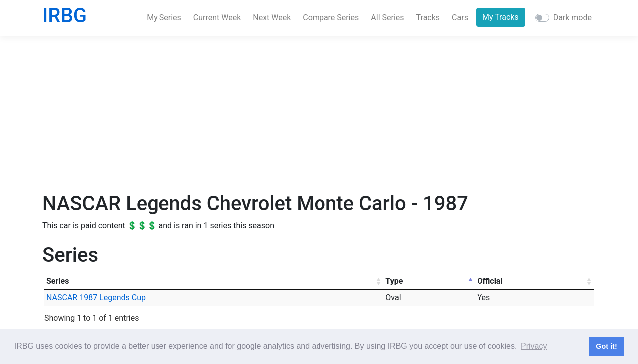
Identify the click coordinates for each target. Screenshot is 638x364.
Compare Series (331, 18)
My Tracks (501, 17)
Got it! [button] (606, 346)
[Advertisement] (319, 114)
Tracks (428, 18)
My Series (164, 18)
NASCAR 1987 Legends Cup (96, 298)
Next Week (272, 18)
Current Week (217, 18)
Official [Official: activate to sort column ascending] (490, 281)
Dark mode (572, 18)
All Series (387, 18)
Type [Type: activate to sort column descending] (394, 281)
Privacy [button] (534, 346)
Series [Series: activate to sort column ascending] (58, 281)
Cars (460, 18)
